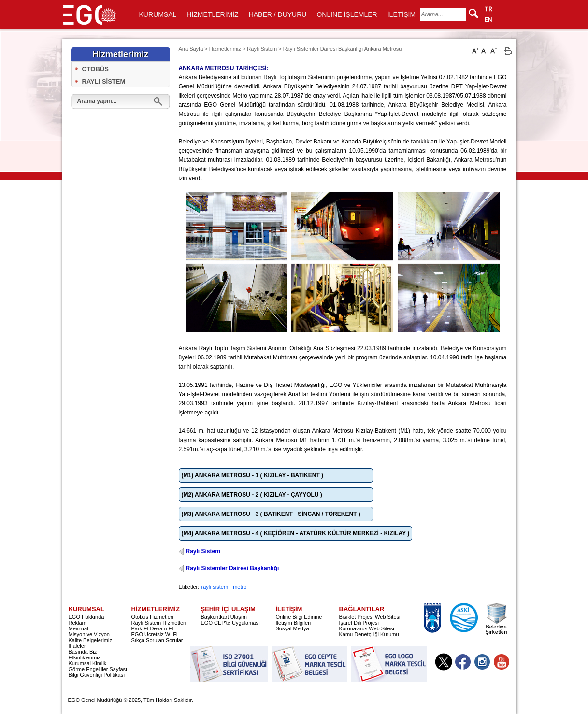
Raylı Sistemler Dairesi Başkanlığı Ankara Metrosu (343, 49)
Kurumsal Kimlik (88, 663)
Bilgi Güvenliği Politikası (97, 675)
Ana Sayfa (191, 49)
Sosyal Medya (293, 628)
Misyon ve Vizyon (89, 634)
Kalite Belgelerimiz (90, 640)
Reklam (78, 623)
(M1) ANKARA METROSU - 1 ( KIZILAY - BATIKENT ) (253, 475)
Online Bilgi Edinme (299, 617)
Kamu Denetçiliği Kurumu (369, 634)
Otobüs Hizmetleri (152, 617)
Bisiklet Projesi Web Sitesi (370, 617)
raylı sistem (215, 587)
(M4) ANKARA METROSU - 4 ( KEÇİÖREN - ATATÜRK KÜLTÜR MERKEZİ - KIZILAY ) (296, 533)
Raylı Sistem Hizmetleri (159, 623)
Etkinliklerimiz (85, 657)
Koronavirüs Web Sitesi (367, 628)
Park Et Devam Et (152, 628)
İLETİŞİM (402, 14)
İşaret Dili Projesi (359, 623)
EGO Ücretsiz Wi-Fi (155, 634)
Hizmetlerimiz (225, 49)
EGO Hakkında (86, 617)
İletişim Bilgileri (294, 623)
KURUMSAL (158, 14)
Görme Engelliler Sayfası (98, 669)
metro (240, 587)
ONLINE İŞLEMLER (347, 14)
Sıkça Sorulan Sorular (157, 640)
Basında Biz (83, 652)
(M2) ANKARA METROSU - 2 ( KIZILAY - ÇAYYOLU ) (252, 495)
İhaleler (77, 646)
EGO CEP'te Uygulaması (231, 623)
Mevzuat (79, 628)
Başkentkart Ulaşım (224, 617)
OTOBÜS (95, 69)
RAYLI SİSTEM (104, 81)
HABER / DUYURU (278, 14)
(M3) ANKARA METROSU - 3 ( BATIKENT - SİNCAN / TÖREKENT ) (271, 514)
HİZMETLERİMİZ (212, 14)
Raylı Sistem (262, 49)
